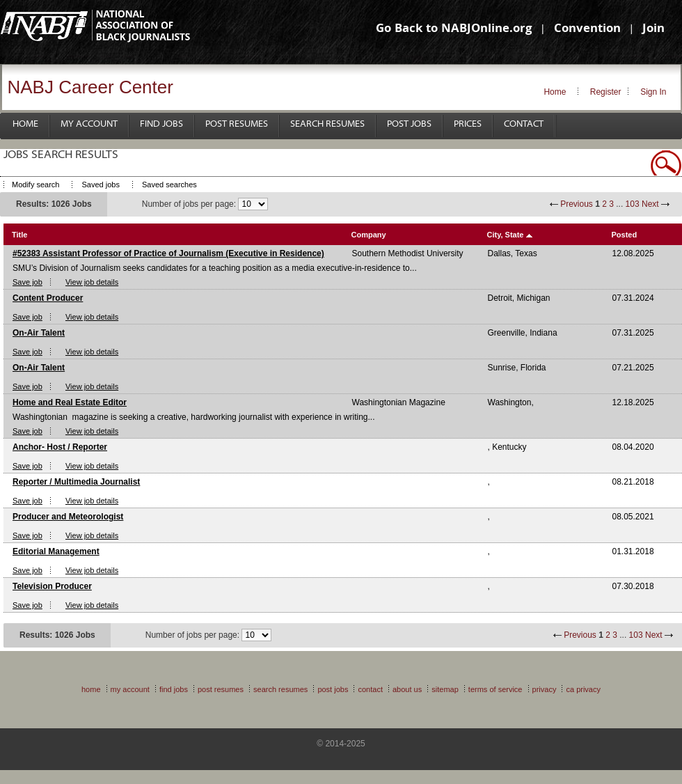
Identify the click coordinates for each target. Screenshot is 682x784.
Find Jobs (161, 124)
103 (633, 204)
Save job (27, 282)
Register (606, 92)
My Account (89, 124)
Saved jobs (100, 185)
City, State (506, 235)
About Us (407, 689)
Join (653, 30)
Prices (468, 124)
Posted (625, 235)
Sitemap (445, 689)
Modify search (35, 185)
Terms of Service (495, 689)
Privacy (545, 689)
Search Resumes (327, 124)
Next (650, 204)
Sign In (653, 92)
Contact (524, 124)
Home (555, 92)
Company (369, 235)
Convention (587, 30)
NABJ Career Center (90, 87)
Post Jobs (409, 124)
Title (19, 235)
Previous (577, 204)
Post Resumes (237, 124)
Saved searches (169, 185)
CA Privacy (583, 689)
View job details (92, 282)
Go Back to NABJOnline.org (454, 30)
